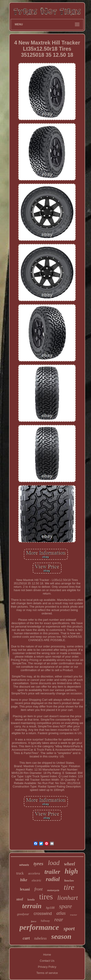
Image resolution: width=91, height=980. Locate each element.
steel (20, 899)
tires (46, 897)
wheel (69, 864)
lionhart (68, 898)
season (61, 936)
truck (20, 873)
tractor (74, 915)
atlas (61, 913)
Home (47, 955)
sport (69, 928)
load (54, 863)
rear (59, 920)
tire (69, 887)
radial (53, 879)
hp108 (50, 908)
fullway (45, 921)
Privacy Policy (47, 967)
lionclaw (69, 881)
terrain (32, 906)
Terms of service (47, 973)
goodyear (23, 914)
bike (24, 880)
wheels (24, 865)
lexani (25, 889)
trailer (52, 872)
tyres (38, 864)
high (71, 871)
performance (39, 927)
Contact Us (47, 961)
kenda (31, 900)
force (34, 921)
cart (26, 938)
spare (65, 906)
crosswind (43, 914)
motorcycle (53, 890)
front (38, 889)
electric (37, 880)
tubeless (41, 938)
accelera (34, 873)
